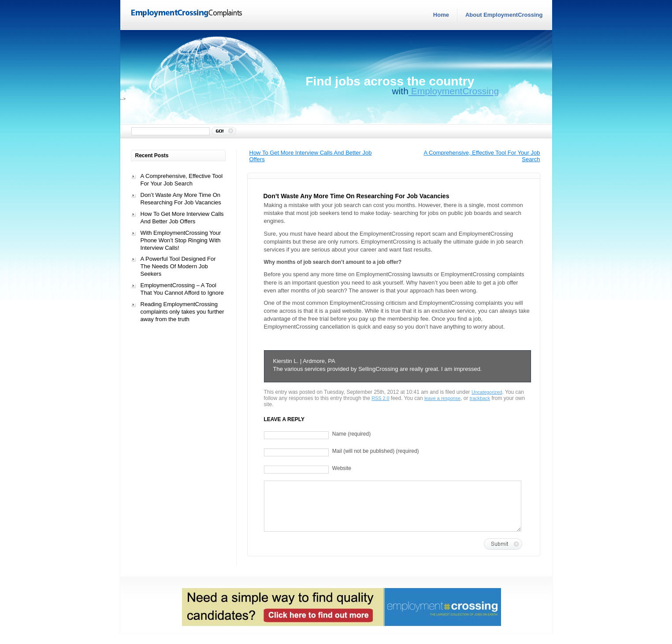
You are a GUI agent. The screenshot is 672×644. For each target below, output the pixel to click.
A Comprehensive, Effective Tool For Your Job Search (182, 180)
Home (441, 15)
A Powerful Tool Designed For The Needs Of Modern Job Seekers (178, 266)
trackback (480, 398)
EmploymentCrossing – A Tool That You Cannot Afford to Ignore (182, 289)
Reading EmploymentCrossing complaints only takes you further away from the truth (182, 312)
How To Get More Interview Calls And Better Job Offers (182, 218)
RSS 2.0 (380, 398)
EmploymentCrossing (454, 91)
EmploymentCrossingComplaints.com (187, 14)
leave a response (442, 398)
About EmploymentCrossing (504, 15)
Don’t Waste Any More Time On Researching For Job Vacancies (181, 199)
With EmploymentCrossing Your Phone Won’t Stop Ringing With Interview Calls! (181, 240)
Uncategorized (487, 392)
